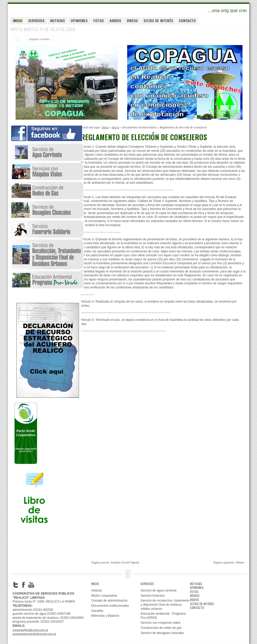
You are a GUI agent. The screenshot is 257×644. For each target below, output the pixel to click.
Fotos (99, 20)
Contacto (187, 20)
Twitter (16, 585)
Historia (97, 590)
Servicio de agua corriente (158, 590)
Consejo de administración (109, 601)
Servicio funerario (152, 596)
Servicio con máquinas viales (160, 623)
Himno (240, 562)
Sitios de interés (158, 20)
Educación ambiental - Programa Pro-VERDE (163, 616)
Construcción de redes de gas (161, 628)
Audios (115, 20)
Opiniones (79, 20)
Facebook (23, 585)
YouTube (31, 585)
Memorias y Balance (105, 616)
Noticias (58, 20)
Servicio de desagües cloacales (162, 633)
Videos (132, 20)
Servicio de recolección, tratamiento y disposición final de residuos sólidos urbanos (165, 605)
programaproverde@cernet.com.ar (34, 634)
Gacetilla (97, 611)
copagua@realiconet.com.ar (30, 630)
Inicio (18, 20)
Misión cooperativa (104, 596)
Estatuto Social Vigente (125, 562)
